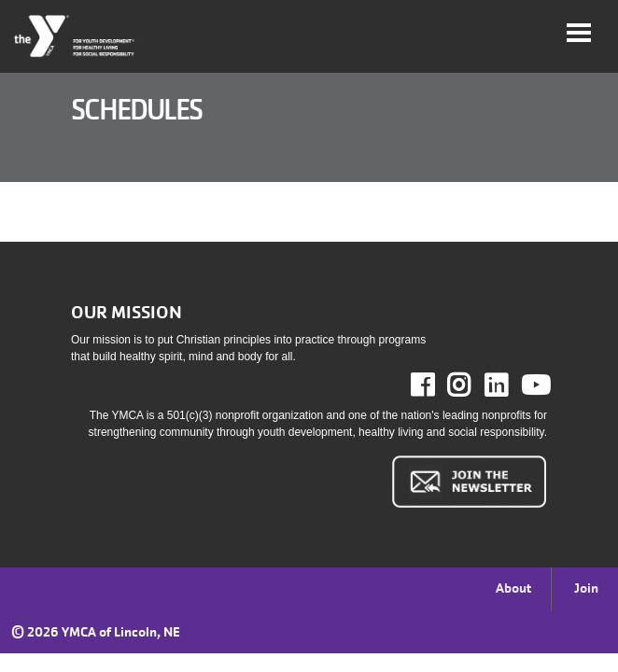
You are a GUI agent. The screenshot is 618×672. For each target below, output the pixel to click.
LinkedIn (509, 385)
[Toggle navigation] (579, 33)
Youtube (534, 385)
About (513, 588)
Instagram (472, 385)
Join (586, 588)
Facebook (435, 385)
